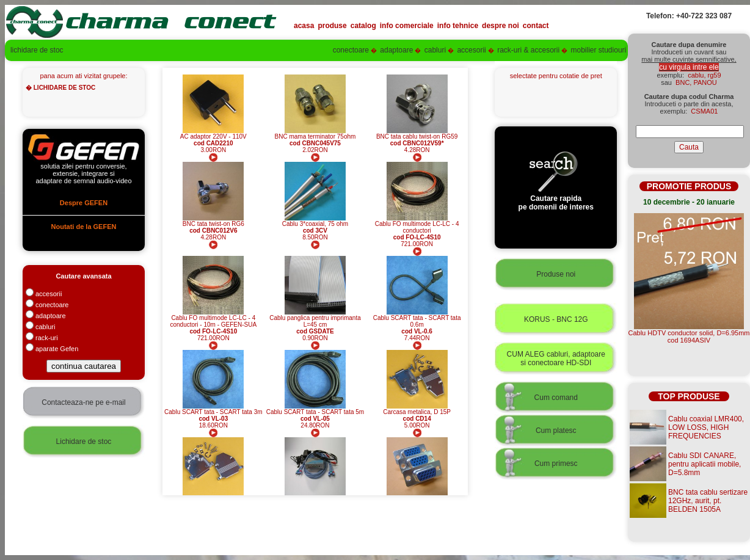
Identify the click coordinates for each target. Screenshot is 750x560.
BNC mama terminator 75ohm (315, 136)
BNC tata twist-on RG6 (213, 224)
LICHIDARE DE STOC (65, 88)
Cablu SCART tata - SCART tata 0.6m (417, 321)
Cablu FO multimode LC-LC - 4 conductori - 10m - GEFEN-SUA (213, 321)
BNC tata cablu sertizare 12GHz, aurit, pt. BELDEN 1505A (708, 501)
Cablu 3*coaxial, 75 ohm (315, 224)
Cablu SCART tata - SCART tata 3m (213, 412)
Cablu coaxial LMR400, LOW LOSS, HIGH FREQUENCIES (706, 427)
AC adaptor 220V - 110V (213, 136)
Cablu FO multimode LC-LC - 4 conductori (417, 227)
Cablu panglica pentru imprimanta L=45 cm (315, 321)
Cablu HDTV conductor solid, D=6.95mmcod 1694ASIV (689, 336)
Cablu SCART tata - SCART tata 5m (315, 412)
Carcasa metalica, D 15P (417, 412)
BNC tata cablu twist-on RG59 (417, 136)
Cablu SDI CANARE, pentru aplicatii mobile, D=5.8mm (704, 464)
